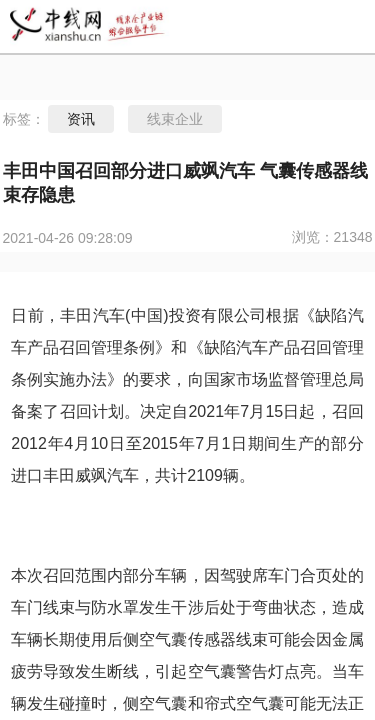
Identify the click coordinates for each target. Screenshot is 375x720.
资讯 (81, 119)
